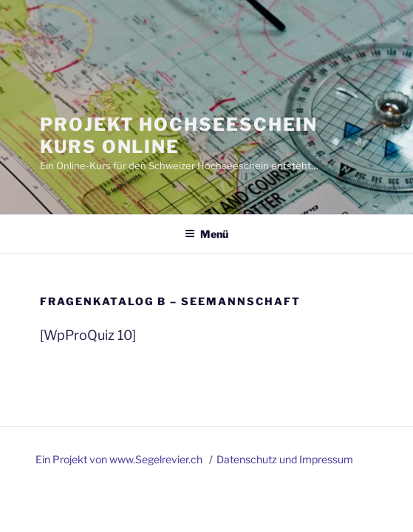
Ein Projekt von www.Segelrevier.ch (120, 459)
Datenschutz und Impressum (285, 459)
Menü (206, 234)
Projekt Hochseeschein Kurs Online (179, 136)
